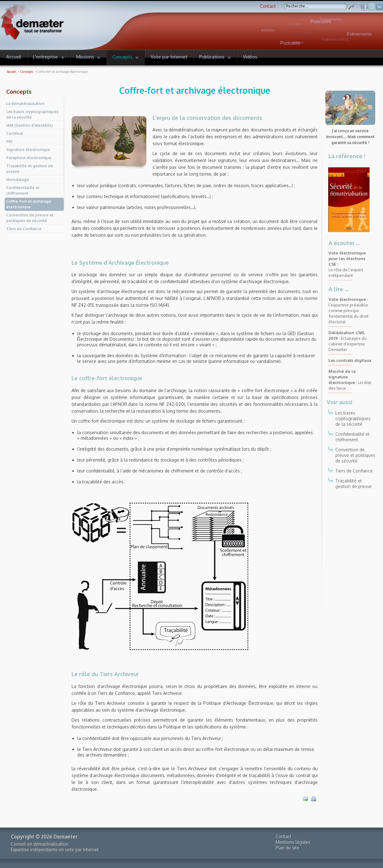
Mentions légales (293, 842)
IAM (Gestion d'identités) (29, 125)
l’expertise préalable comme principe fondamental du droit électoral (348, 310)
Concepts (19, 92)
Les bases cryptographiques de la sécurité (32, 114)
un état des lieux (350, 379)
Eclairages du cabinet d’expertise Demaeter (348, 341)
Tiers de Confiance (24, 229)
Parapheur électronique (29, 158)
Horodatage (18, 180)
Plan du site (287, 848)
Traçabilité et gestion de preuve (30, 169)
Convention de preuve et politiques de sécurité (30, 218)
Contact (268, 6)
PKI (9, 142)
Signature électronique (28, 150)
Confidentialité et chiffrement (23, 190)
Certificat (15, 133)
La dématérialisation (25, 104)
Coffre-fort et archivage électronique (29, 204)
